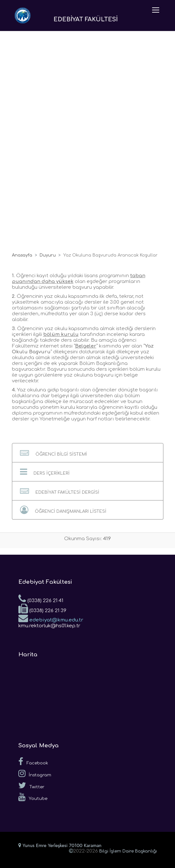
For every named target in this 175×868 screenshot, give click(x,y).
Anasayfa (22, 255)
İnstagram (35, 773)
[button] (88, 453)
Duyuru (48, 255)
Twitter (31, 785)
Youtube (33, 797)
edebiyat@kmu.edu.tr (51, 618)
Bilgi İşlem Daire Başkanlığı (128, 851)
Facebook (33, 762)
